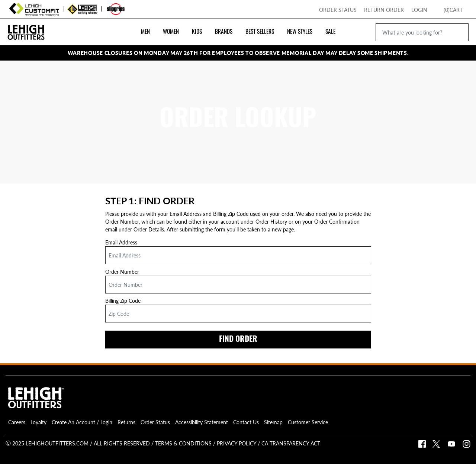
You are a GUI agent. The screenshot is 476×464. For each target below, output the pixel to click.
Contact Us (246, 422)
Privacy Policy (236, 443)
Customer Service (308, 422)
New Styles (300, 32)
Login (419, 10)
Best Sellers (260, 32)
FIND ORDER (238, 340)
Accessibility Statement (202, 422)
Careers (17, 422)
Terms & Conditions (183, 443)
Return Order (384, 10)
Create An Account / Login (82, 422)
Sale (330, 32)
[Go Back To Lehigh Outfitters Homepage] (26, 25)
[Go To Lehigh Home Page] (454, 9)
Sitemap (273, 422)
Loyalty (38, 422)
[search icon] (458, 32)
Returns (126, 422)
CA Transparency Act (290, 443)
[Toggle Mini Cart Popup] (466, 8)
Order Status (338, 10)
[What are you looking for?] (422, 32)
